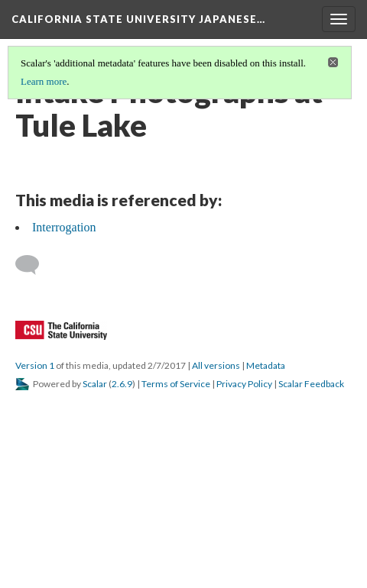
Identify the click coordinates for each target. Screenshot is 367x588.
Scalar (95, 384)
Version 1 (35, 365)
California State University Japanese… (138, 19)
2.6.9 (122, 384)
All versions (216, 365)
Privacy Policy (244, 384)
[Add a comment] (34, 265)
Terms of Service (176, 384)
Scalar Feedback (311, 384)
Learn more (44, 81)
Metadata (266, 365)
